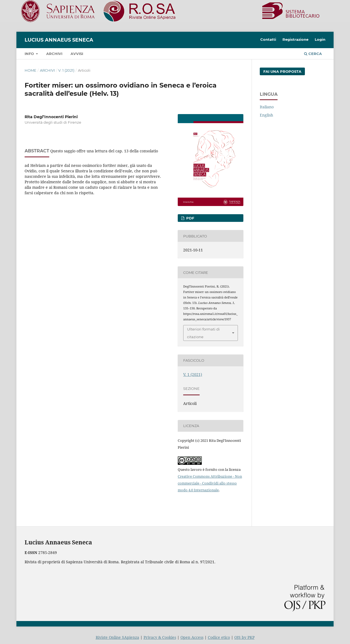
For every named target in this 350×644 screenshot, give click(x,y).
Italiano (267, 107)
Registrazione (295, 39)
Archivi (54, 54)
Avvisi (77, 54)
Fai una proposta (282, 71)
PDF (190, 218)
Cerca (313, 54)
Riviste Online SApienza (117, 637)
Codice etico (219, 637)
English (266, 115)
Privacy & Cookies (160, 637)
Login (320, 39)
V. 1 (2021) (66, 70)
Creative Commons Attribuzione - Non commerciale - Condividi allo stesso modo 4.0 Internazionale (210, 483)
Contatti (268, 39)
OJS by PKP (244, 637)
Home (30, 70)
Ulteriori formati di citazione (203, 333)
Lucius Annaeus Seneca (59, 40)
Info (30, 54)
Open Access (192, 637)
